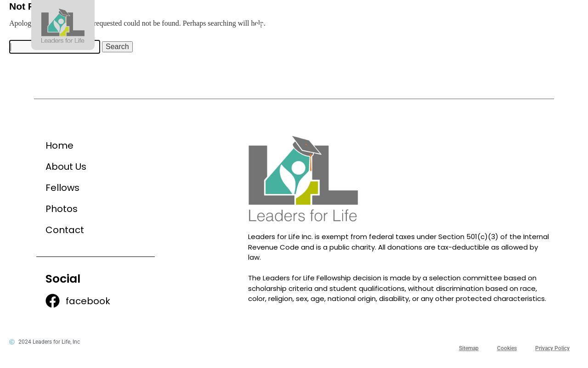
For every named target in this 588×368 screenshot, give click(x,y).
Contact (524, 25)
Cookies (507, 348)
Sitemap (469, 348)
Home (268, 25)
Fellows (395, 25)
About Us (328, 25)
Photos (458, 25)
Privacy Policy (552, 348)
